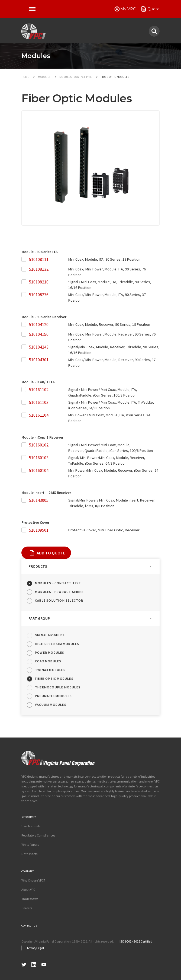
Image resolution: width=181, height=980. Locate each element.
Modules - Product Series (59, 592)
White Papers (30, 845)
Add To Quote (51, 553)
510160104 (39, 470)
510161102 (39, 390)
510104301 (39, 360)
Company (28, 871)
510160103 (39, 458)
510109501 (39, 530)
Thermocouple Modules (58, 687)
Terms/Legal (35, 948)
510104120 (39, 324)
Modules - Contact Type (58, 583)
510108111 (39, 259)
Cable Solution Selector (59, 600)
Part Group (39, 618)
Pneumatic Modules (53, 696)
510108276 (39, 295)
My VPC (128, 9)
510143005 (39, 500)
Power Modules (50, 652)
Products (38, 566)
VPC (33, 31)
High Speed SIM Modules (57, 644)
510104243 (39, 347)
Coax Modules (48, 661)
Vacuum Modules (51, 705)
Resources (29, 817)
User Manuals (31, 826)
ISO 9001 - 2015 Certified (136, 941)
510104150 (39, 334)
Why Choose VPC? (33, 880)
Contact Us (29, 926)
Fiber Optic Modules (54, 679)
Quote (153, 9)
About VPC (28, 890)
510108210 (39, 282)
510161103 (39, 402)
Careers (27, 908)
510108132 (39, 269)
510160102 (39, 445)
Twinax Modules (50, 670)
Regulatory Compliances (38, 835)
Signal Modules (50, 635)
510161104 (39, 415)
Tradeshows (30, 899)
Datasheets (29, 854)
